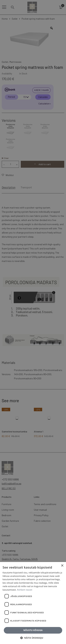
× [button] (62, 566)
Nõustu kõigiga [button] (33, 630)
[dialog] (33, 322)
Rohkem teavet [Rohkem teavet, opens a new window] (25, 590)
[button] (33, 638)
